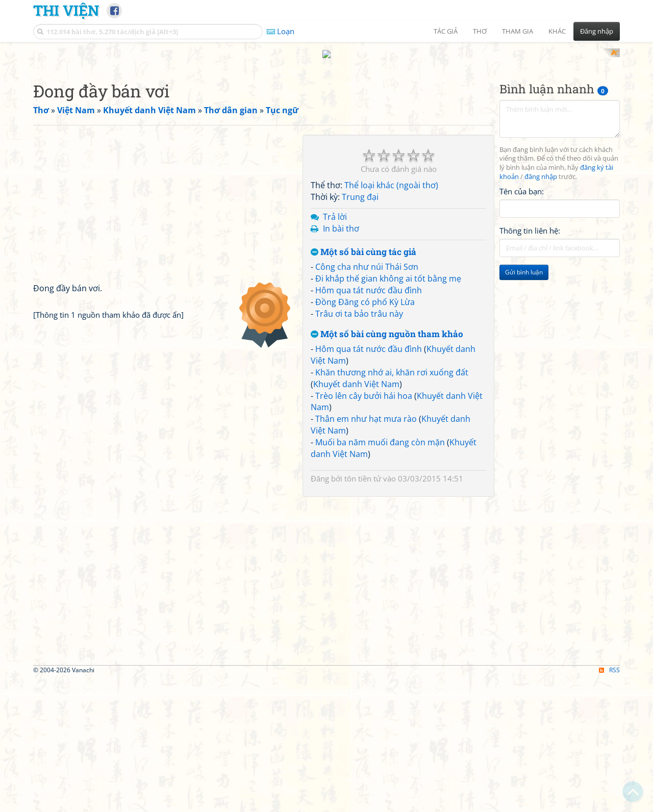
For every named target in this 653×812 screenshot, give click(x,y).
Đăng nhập (597, 31)
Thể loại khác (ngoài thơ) (391, 176)
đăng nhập (541, 168)
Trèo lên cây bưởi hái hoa (364, 386)
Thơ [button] (480, 31)
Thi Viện (66, 10)
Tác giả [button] (446, 31)
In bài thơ (341, 219)
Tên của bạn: (522, 182)
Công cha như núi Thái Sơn (367, 258)
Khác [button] (557, 31)
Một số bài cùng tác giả (363, 243)
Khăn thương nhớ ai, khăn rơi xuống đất (392, 363)
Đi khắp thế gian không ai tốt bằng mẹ (388, 269)
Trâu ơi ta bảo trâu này (359, 304)
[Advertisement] (560, 332)
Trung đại (360, 188)
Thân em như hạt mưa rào (366, 410)
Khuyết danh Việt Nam (356, 374)
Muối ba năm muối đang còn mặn (380, 433)
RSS (609, 660)
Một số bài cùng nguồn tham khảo (387, 325)
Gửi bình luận (524, 263)
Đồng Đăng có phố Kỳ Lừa (365, 292)
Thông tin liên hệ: (530, 221)
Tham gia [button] (518, 31)
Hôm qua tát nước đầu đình (369, 281)
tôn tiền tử (363, 469)
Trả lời (335, 207)
